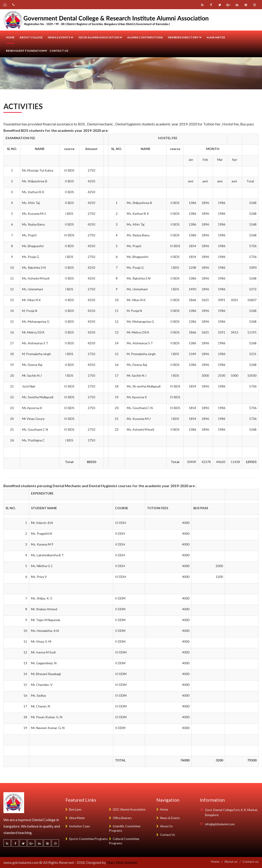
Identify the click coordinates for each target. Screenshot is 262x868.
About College (31, 37)
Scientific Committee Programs (125, 828)
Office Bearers (120, 818)
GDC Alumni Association (127, 809)
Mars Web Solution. (122, 862)
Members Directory (185, 37)
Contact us (59, 51)
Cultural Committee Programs (124, 841)
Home (10, 37)
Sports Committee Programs (87, 839)
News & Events (61, 37)
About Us (165, 826)
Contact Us (166, 835)
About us (231, 861)
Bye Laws (73, 809)
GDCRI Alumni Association (100, 37)
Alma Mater (216, 37)
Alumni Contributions (145, 37)
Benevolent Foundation (27, 51)
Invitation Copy (78, 826)
